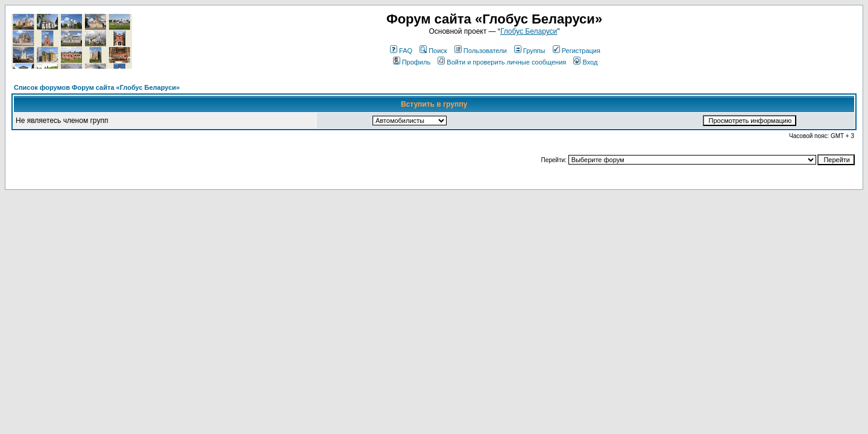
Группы (530, 51)
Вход (585, 62)
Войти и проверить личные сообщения (502, 62)
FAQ (401, 51)
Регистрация (577, 51)
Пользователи (481, 51)
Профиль (412, 62)
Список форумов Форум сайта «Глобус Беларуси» (97, 87)
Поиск (433, 51)
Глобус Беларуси (529, 31)
